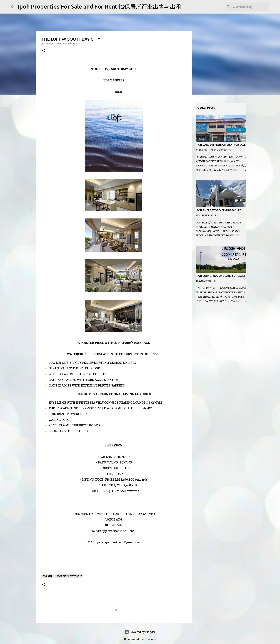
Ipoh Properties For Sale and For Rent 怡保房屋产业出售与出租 (100, 6)
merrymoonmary (149, 639)
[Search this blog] (251, 7)
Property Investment (69, 576)
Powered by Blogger (140, 632)
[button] (44, 51)
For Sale (48, 576)
